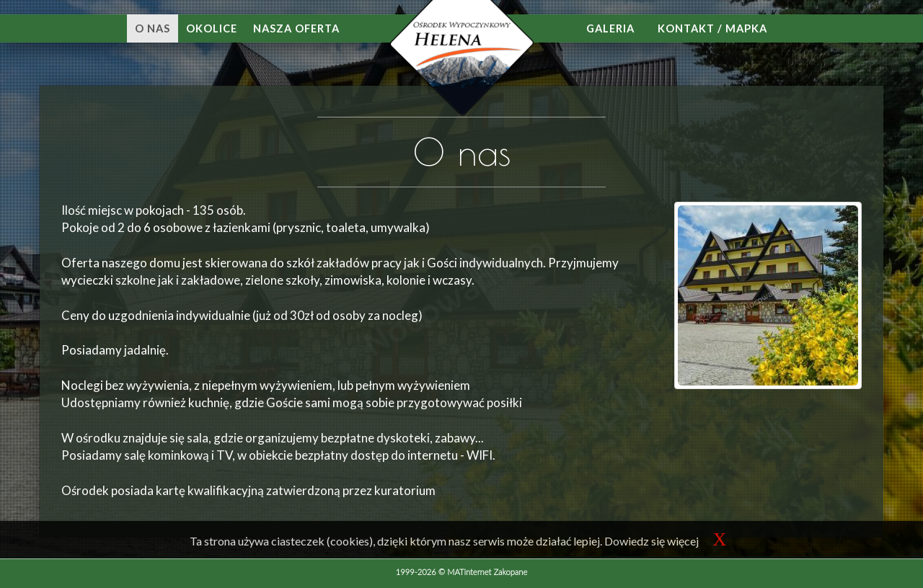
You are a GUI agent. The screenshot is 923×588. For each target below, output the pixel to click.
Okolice (212, 28)
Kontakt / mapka (712, 28)
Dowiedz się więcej (652, 541)
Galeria (610, 28)
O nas (153, 28)
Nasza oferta (296, 28)
